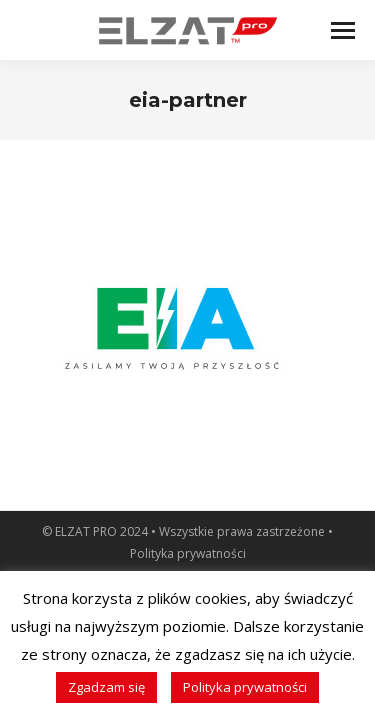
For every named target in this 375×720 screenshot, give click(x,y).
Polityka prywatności (188, 553)
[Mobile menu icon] (343, 30)
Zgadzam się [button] (106, 687)
